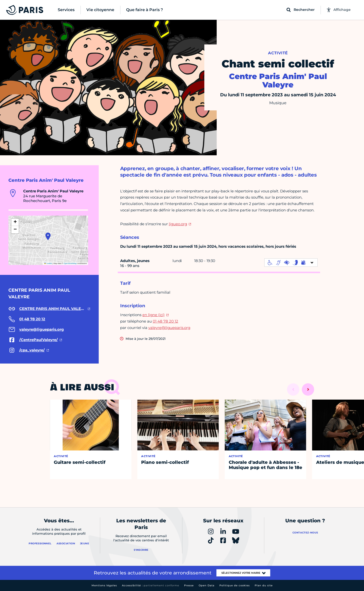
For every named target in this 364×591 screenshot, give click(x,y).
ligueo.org (178, 224)
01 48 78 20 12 (165, 321)
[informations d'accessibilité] (291, 263)
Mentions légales (104, 585)
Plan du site (264, 585)
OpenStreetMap (70, 263)
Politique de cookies (235, 585)
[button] (48, 236)
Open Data (207, 585)
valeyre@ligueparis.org (169, 328)
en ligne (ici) (153, 315)
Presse (189, 585)
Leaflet (48, 263)
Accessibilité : (151, 585)
